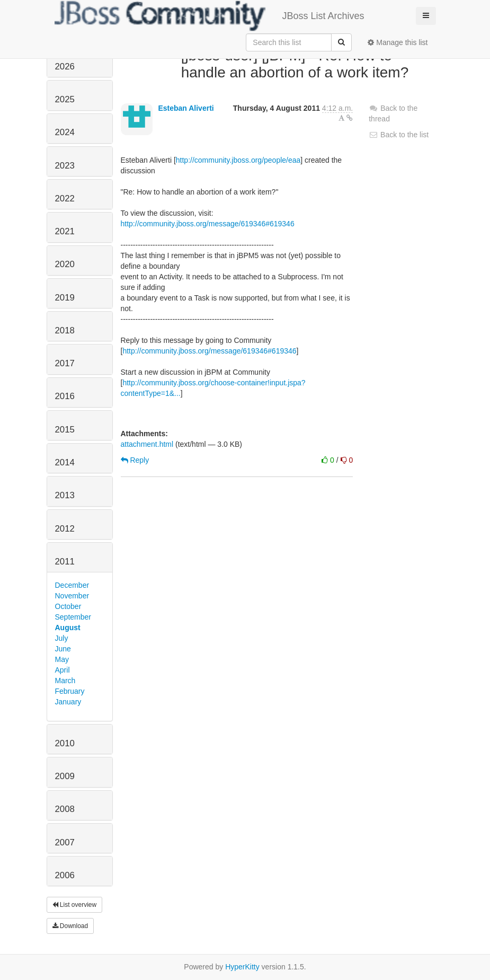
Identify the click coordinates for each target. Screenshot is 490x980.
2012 (65, 529)
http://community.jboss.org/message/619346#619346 (208, 224)
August (68, 628)
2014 (65, 462)
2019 (65, 298)
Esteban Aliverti (186, 108)
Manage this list (398, 42)
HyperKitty (242, 967)
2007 (65, 842)
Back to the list (399, 135)
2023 (65, 166)
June (63, 649)
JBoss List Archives (210, 16)
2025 (65, 99)
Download (70, 926)
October (68, 606)
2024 (65, 132)
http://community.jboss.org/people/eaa (238, 160)
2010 (65, 743)
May (62, 659)
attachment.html (147, 444)
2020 (65, 264)
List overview (75, 905)
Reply (135, 460)
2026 (65, 67)
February (70, 691)
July (62, 638)
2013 (65, 495)
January (68, 702)
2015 (65, 430)
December (72, 585)
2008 (65, 809)
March (65, 681)
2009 (65, 776)
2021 (65, 231)
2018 (65, 330)
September (73, 617)
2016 (65, 396)
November (72, 596)
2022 (65, 198)
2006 (65, 875)
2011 (65, 562)
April (63, 670)
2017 (65, 363)
